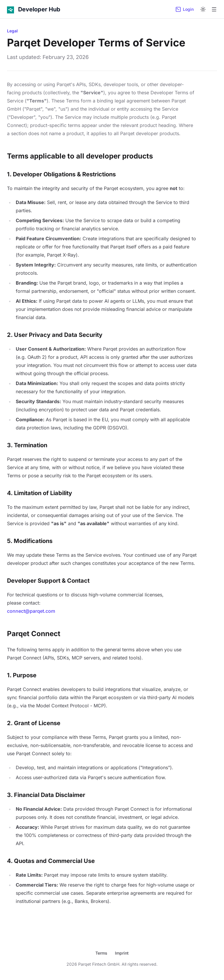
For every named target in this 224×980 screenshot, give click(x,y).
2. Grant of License (34, 723)
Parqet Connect (34, 634)
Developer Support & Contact (48, 581)
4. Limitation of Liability (40, 493)
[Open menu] (214, 9)
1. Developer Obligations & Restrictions (61, 174)
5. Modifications (30, 541)
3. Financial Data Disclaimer (46, 795)
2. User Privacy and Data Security (55, 335)
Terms (101, 953)
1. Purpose (22, 675)
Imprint (122, 953)
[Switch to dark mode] (203, 9)
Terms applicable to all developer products (80, 156)
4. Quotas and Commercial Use (51, 861)
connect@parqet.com (31, 611)
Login (184, 9)
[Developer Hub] (34, 9)
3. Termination (27, 445)
